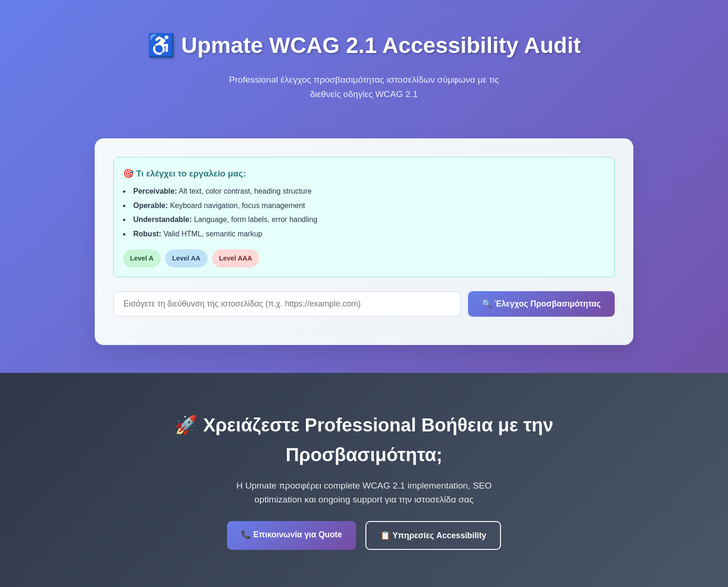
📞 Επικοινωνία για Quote (292, 535)
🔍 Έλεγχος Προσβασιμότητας (541, 304)
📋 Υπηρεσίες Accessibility (433, 535)
